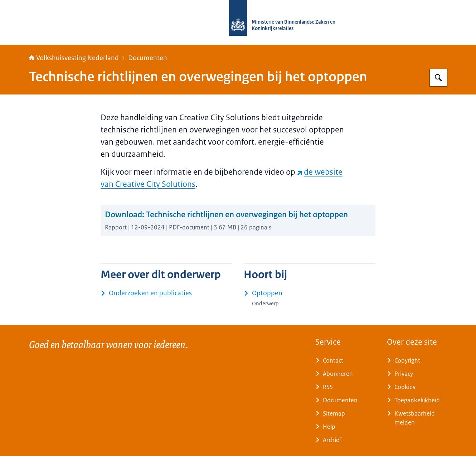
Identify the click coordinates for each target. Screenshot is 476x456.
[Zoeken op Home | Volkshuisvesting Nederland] (438, 78)
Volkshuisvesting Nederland (74, 58)
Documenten (148, 58)
